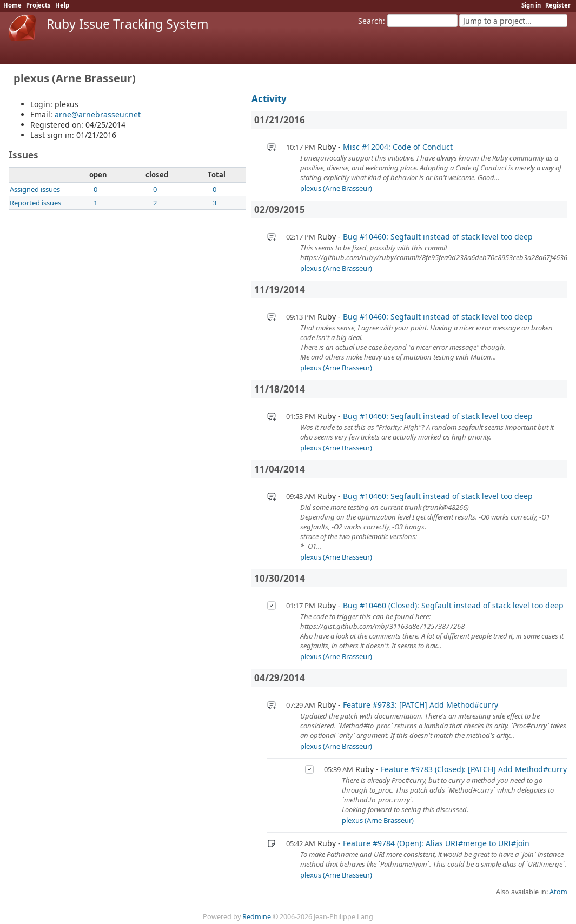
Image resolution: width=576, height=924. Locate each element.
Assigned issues (35, 189)
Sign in (531, 5)
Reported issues (35, 203)
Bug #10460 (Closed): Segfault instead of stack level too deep (453, 605)
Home (12, 5)
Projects (38, 5)
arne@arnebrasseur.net (98, 114)
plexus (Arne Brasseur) (336, 188)
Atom (558, 892)
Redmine (257, 917)
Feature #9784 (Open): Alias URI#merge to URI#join (436, 843)
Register (558, 5)
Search (370, 21)
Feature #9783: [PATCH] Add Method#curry (421, 705)
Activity (269, 99)
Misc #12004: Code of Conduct (398, 147)
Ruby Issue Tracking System (128, 24)
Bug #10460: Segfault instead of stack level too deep (438, 237)
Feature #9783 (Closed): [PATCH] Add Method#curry (474, 769)
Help (62, 5)
